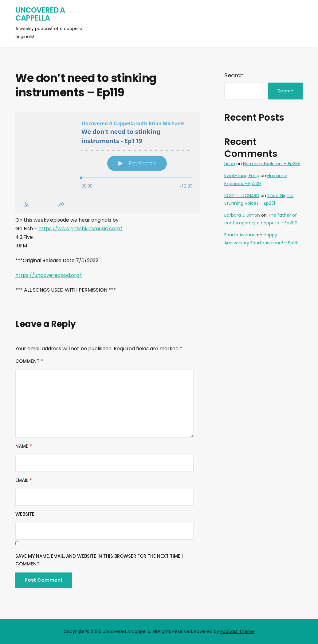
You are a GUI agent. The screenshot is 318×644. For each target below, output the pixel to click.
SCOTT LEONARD (242, 196)
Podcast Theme (238, 631)
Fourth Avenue (240, 235)
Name (24, 446)
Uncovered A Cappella (40, 14)
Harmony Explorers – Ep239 (272, 164)
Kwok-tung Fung (242, 176)
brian (230, 164)
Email (24, 480)
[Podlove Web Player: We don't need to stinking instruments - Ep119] (108, 163)
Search (234, 75)
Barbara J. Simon (242, 215)
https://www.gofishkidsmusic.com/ (80, 229)
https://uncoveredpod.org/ (49, 275)
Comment (29, 361)
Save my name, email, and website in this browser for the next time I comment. (99, 560)
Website (25, 514)
